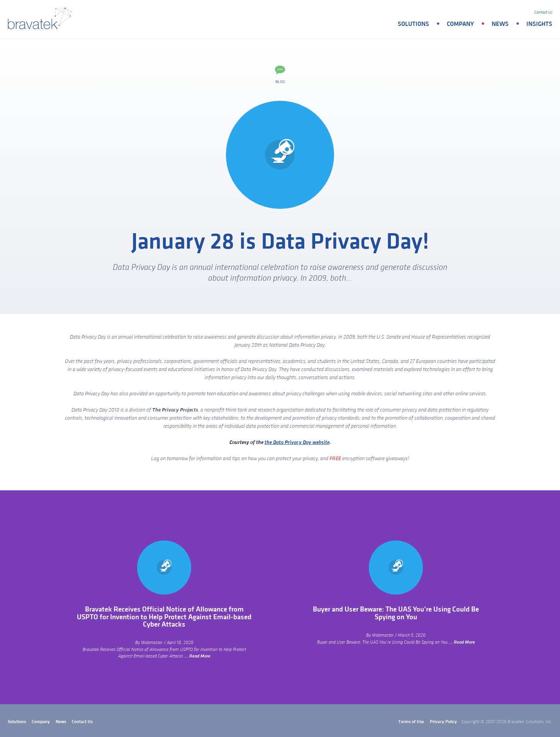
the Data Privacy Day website (297, 442)
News (500, 24)
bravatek (42, 19)
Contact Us (543, 12)
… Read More (197, 656)
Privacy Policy (443, 722)
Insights (539, 24)
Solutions (413, 24)
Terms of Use (411, 722)
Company (460, 24)
